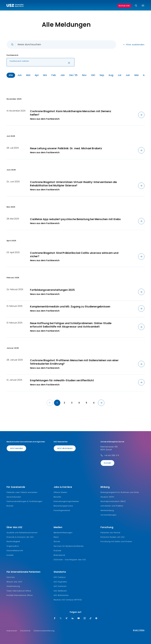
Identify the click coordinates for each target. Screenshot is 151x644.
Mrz (45, 75)
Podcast (57, 551)
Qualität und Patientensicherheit (22, 533)
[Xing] (67, 618)
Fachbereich (12, 55)
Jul (119, 75)
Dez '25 (73, 75)
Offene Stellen (60, 492)
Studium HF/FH (107, 497)
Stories (57, 541)
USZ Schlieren (60, 586)
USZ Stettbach (60, 591)
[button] (41, 62)
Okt (93, 75)
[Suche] (136, 6)
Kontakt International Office (20, 595)
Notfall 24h (124, 6)
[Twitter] (61, 618)
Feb (54, 75)
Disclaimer (25, 631)
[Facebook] (55, 618)
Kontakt (107, 463)
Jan (63, 75)
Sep (102, 75)
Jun (20, 75)
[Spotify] (96, 618)
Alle (11, 75)
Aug (111, 75)
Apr (37, 75)
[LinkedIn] (73, 618)
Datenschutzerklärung (44, 631)
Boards (10, 506)
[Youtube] (79, 618)
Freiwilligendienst (62, 510)
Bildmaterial (59, 555)
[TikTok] (91, 618)
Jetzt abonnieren (65, 448)
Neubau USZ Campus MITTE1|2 (68, 600)
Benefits (57, 497)
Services (11, 577)
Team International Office (19, 591)
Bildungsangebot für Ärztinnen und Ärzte (120, 492)
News (56, 537)
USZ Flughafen (60, 582)
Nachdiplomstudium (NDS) (113, 501)
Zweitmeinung (13, 586)
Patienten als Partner (110, 533)
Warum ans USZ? (14, 582)
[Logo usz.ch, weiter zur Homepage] (15, 6)
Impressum (12, 631)
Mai (28, 75)
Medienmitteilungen (63, 533)
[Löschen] (69, 63)
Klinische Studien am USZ (112, 537)
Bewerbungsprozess (63, 506)
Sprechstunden (14, 497)
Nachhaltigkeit (13, 541)
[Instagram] (85, 618)
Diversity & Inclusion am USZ (20, 537)
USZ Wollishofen (61, 595)
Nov (84, 75)
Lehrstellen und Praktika (112, 506)
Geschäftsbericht (15, 551)
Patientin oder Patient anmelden (22, 492)
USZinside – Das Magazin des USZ (70, 560)
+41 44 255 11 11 (112, 455)
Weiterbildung (107, 510)
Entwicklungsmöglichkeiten (66, 501)
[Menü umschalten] (143, 6)
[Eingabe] (61, 45)
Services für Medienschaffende (69, 546)
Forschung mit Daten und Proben (116, 541)
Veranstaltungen (108, 515)
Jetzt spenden (16, 448)
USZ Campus (60, 577)
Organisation (13, 546)
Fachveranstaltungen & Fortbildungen (24, 501)
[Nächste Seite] (101, 403)
